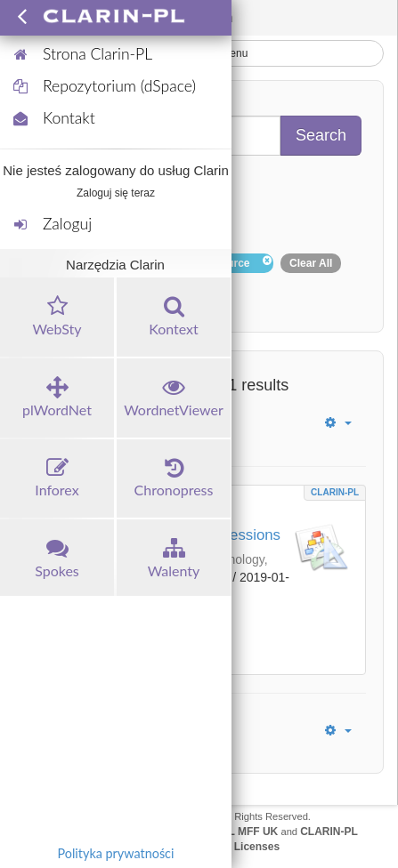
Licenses (257, 847)
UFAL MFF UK (243, 832)
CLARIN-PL (335, 492)
